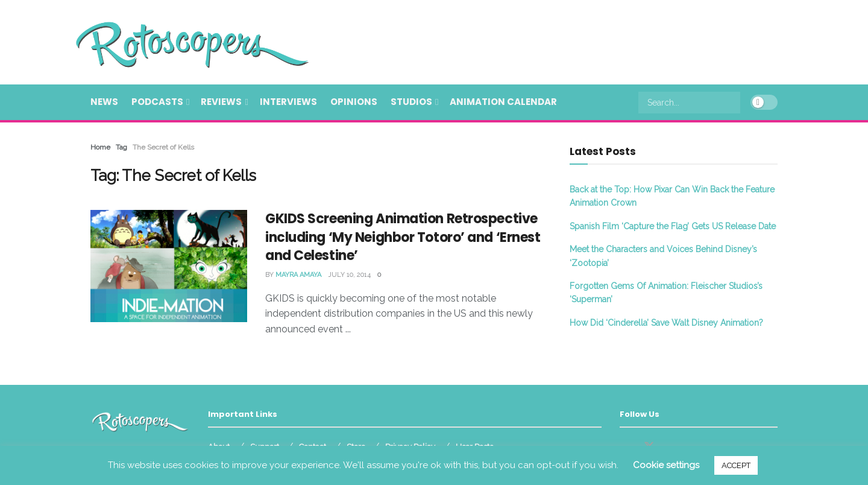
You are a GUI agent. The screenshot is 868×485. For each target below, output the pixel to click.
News (104, 102)
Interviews (288, 102)
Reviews (221, 102)
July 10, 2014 (349, 275)
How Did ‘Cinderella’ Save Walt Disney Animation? (666, 323)
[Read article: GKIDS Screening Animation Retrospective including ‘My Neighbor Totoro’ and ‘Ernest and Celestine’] (169, 266)
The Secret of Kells (163, 147)
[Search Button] (734, 103)
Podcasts (157, 102)
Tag (121, 147)
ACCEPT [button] (736, 465)
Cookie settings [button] (666, 465)
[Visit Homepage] (175, 42)
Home (100, 147)
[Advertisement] (558, 40)
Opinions (354, 102)
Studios (411, 102)
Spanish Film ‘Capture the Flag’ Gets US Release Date (673, 226)
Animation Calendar (503, 102)
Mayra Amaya (298, 275)
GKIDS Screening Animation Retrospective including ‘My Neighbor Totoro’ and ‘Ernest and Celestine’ (403, 237)
